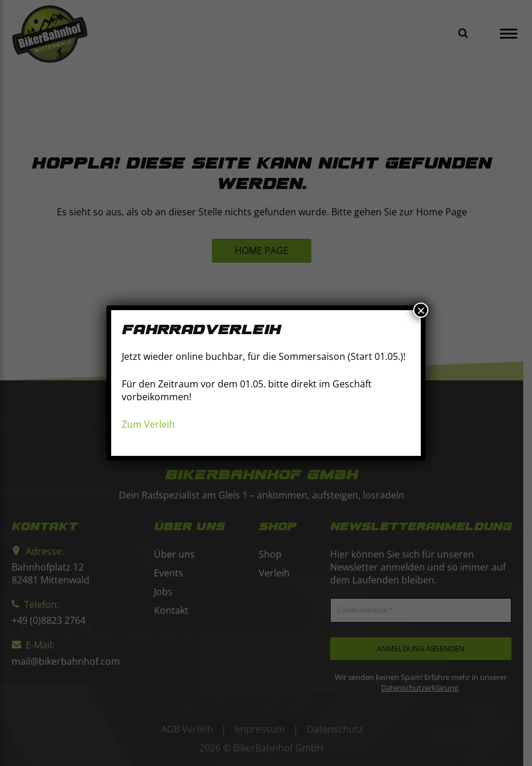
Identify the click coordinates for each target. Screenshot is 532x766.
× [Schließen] (421, 310)
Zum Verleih (148, 424)
